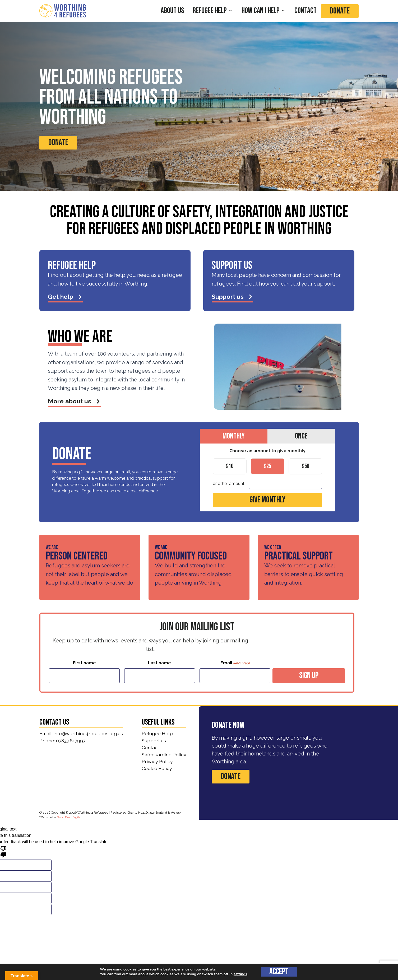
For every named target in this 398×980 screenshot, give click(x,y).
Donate (340, 11)
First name (84, 663)
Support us (232, 297)
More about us (74, 401)
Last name (159, 663)
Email (235, 663)
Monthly (233, 436)
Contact (150, 747)
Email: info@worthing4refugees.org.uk (81, 733)
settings (240, 974)
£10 (230, 466)
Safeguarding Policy (164, 755)
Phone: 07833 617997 (62, 741)
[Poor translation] (3, 851)
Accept (279, 972)
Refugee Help (157, 733)
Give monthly (267, 500)
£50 (305, 466)
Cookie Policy (157, 768)
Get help (65, 297)
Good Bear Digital (69, 817)
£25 (267, 466)
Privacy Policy (157, 761)
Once (301, 436)
